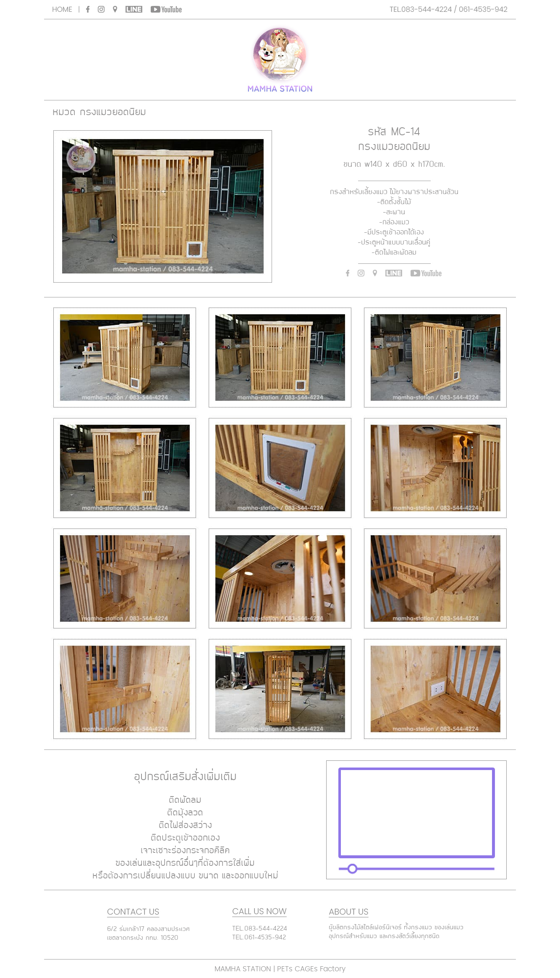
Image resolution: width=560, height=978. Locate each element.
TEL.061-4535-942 (259, 938)
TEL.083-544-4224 (260, 929)
